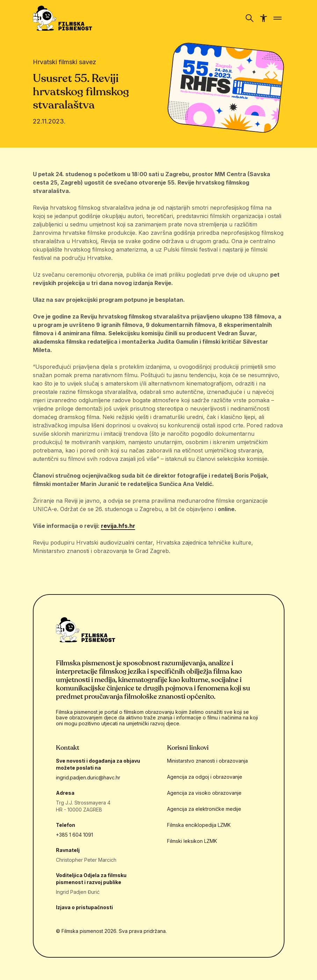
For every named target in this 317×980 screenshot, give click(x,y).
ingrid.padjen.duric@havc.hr (88, 777)
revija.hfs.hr (118, 526)
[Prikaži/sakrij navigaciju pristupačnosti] (264, 18)
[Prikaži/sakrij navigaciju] (250, 18)
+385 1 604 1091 (74, 835)
